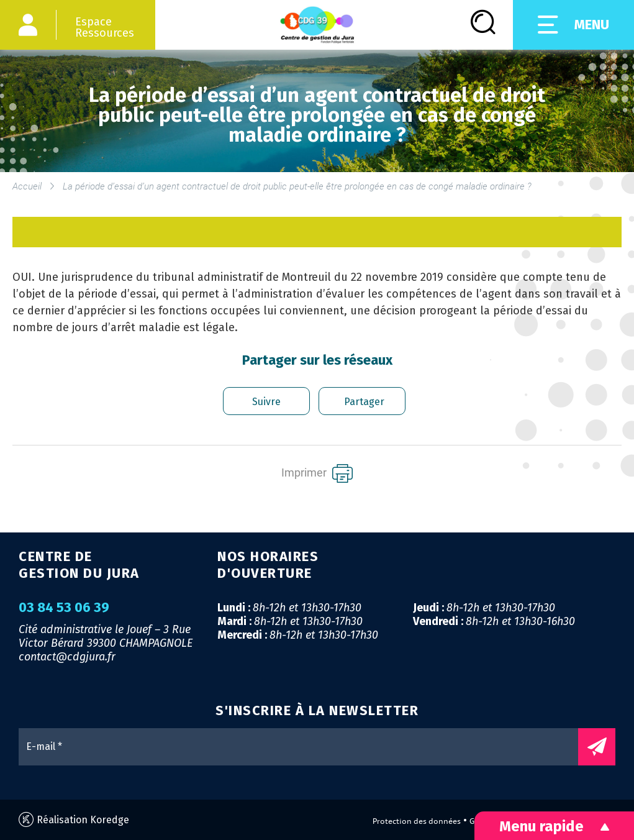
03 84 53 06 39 (64, 608)
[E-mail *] (305, 747)
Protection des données (417, 821)
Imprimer (317, 473)
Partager (364, 402)
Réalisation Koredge (74, 820)
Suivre (266, 402)
